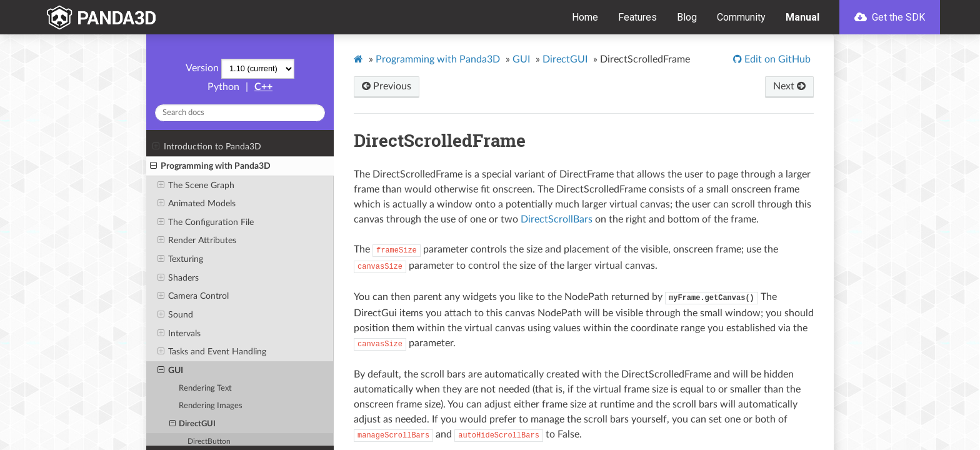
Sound (175, 315)
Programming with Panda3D (210, 166)
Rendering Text (205, 388)
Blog (687, 17)
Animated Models (197, 204)
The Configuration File (206, 222)
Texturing (180, 259)
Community (741, 17)
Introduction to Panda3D (207, 147)
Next (789, 86)
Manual (802, 17)
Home (585, 17)
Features (637, 17)
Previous (387, 86)
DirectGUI (193, 424)
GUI (170, 371)
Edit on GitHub (776, 59)
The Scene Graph (196, 186)
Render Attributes (197, 241)
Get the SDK (890, 17)
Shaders (178, 278)
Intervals (179, 334)
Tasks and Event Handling (212, 352)
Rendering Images (211, 406)
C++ (263, 87)
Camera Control (193, 296)
